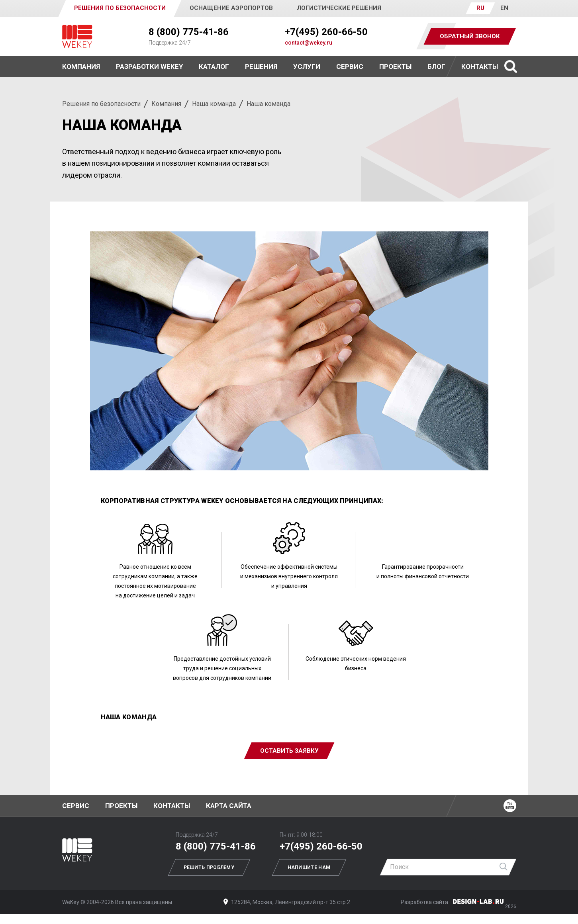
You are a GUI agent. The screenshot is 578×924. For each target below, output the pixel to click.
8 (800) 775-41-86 (189, 32)
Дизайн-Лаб (478, 901)
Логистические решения (339, 8)
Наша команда (214, 104)
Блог (436, 67)
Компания (166, 104)
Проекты (121, 806)
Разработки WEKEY (149, 67)
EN (504, 8)
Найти (504, 867)
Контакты (480, 67)
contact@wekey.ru (309, 43)
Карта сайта (229, 806)
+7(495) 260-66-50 (326, 32)
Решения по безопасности (101, 104)
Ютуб (510, 806)
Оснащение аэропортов (231, 8)
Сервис (350, 67)
